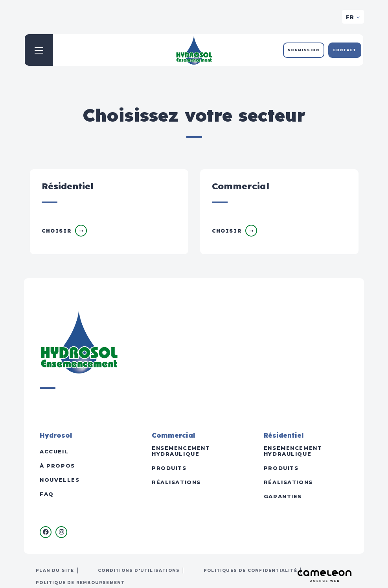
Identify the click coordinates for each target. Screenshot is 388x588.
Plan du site (55, 570)
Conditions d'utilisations (139, 570)
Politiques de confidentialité (250, 570)
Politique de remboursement (80, 583)
